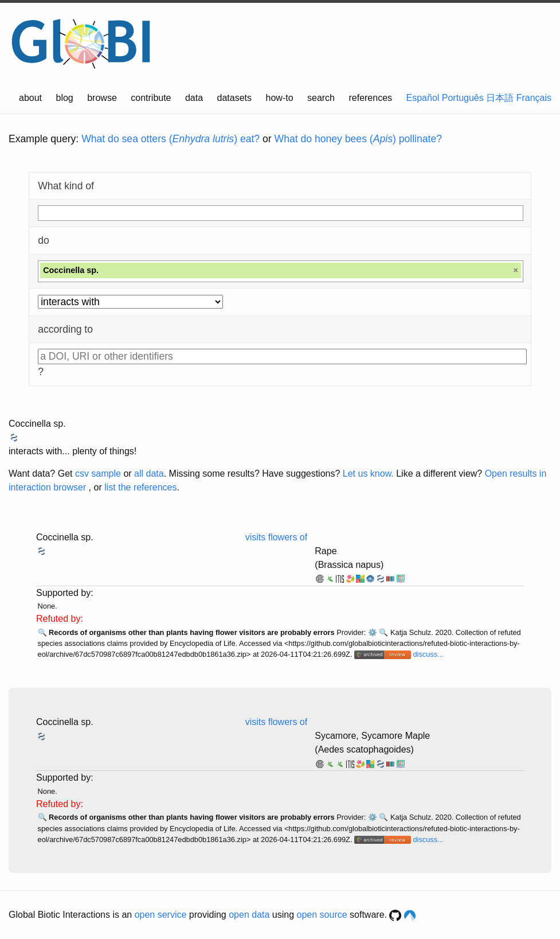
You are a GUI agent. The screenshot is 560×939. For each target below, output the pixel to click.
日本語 (500, 98)
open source (322, 915)
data (194, 98)
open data (249, 915)
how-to (280, 98)
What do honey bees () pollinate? (358, 139)
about (30, 98)
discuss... (428, 654)
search (321, 98)
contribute (151, 98)
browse (102, 98)
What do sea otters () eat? (171, 139)
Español (423, 98)
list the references (140, 487)
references (370, 98)
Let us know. (368, 474)
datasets (234, 98)
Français (534, 98)
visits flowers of (276, 537)
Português (463, 98)
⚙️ (373, 632)
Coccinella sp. (37, 424)
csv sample (98, 474)
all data (149, 474)
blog (65, 98)
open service (161, 915)
